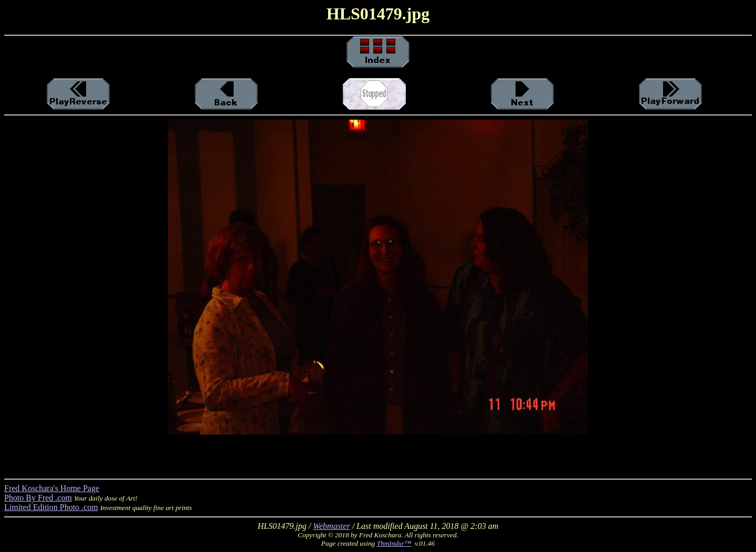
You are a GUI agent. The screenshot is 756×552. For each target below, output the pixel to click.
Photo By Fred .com (38, 498)
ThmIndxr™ (394, 543)
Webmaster (332, 526)
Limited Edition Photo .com (51, 507)
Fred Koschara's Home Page (52, 488)
